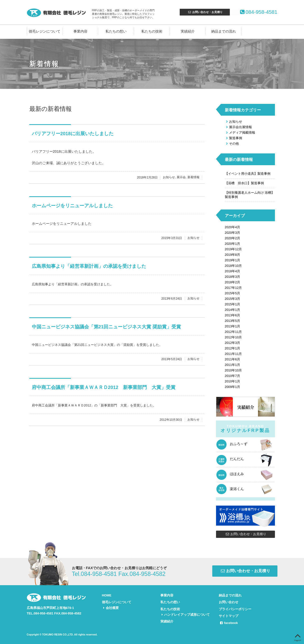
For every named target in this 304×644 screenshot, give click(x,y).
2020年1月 (233, 244)
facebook (228, 622)
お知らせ (169, 177)
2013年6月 (233, 315)
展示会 (181, 177)
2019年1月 (233, 260)
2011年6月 (233, 359)
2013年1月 (233, 326)
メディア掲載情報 (240, 133)
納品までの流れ (224, 31)
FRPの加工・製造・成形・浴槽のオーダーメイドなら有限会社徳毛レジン (57, 13)
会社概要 (110, 607)
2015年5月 (233, 293)
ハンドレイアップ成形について (185, 614)
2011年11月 (233, 354)
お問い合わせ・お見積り (245, 534)
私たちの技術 (152, 31)
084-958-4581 (255, 12)
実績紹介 (188, 31)
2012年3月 (233, 343)
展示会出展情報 (238, 127)
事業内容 (80, 31)
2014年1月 (233, 310)
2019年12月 (233, 249)
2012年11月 (233, 332)
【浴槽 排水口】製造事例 (244, 183)
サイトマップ (229, 615)
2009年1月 (233, 387)
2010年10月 (233, 370)
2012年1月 (233, 348)
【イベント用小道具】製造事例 (248, 174)
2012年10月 (233, 337)
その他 (232, 144)
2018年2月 (233, 282)
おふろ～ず (239, 444)
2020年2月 (233, 238)
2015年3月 (233, 299)
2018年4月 (233, 271)
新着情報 (193, 177)
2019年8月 (233, 255)
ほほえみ (237, 474)
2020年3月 (233, 233)
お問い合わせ (229, 602)
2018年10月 (233, 266)
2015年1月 (233, 304)
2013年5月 (233, 321)
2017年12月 (233, 288)
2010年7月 (233, 376)
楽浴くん (237, 489)
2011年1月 (233, 365)
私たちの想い (116, 31)
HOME (107, 595)
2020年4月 (233, 227)
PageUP (298, 636)
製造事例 (233, 138)
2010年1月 (233, 381)
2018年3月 (233, 277)
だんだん (237, 459)
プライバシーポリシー (235, 609)
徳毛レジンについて (45, 31)
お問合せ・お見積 (205, 12)
